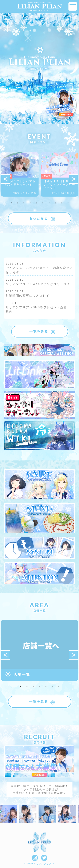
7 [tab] (49, 203)
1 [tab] (11, 203)
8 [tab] (55, 203)
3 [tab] (24, 203)
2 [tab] (17, 203)
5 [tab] (36, 203)
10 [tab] (68, 203)
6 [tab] (43, 203)
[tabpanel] (20, 174)
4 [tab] (30, 203)
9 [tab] (62, 203)
